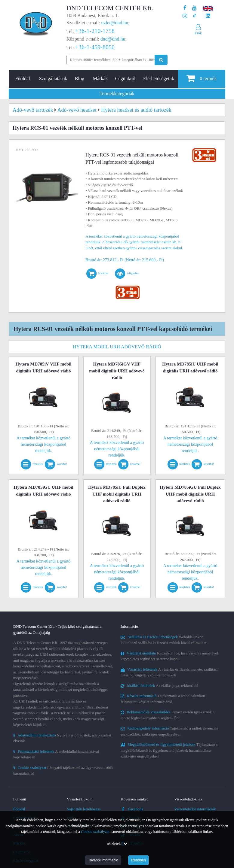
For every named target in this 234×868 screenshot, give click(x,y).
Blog (80, 79)
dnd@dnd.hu (113, 39)
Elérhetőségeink (159, 79)
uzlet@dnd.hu (115, 23)
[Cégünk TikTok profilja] (194, 16)
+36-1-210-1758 (95, 31)
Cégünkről (125, 79)
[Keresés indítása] (161, 60)
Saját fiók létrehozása (84, 809)
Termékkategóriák (117, 94)
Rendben (139, 860)
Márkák (100, 79)
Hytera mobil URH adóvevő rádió (117, 347)
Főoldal (23, 79)
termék (202, 78)
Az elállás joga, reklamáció (160, 686)
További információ (103, 860)
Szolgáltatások (53, 79)
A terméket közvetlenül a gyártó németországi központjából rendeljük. (44, 444)
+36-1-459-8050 (95, 47)
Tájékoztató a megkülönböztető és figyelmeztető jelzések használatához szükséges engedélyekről (169, 750)
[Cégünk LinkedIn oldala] (208, 16)
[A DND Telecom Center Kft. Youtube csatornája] (194, 8)
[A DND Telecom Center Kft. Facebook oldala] (185, 8)
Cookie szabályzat (95, 832)
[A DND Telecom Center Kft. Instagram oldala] (185, 16)
